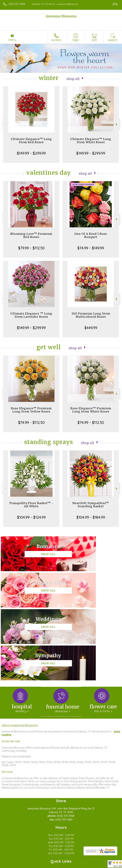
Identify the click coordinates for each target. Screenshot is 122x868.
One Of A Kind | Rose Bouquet (91, 235)
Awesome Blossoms (61, 16)
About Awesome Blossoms (20, 652)
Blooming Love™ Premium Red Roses (31, 235)
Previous (5, 124)
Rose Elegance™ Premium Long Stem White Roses (91, 410)
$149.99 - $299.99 (31, 153)
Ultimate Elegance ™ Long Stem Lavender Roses (31, 315)
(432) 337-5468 (17, 4)
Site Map (73, 866)
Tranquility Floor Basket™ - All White (31, 505)
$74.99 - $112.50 (31, 422)
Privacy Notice (31, 866)
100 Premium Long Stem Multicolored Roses (91, 315)
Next (117, 124)
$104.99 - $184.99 (91, 517)
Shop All (73, 79)
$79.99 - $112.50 (31, 248)
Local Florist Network (53, 866)
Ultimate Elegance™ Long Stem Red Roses (31, 141)
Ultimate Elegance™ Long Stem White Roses (91, 141)
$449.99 (91, 328)
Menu (12, 40)
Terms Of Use (12, 866)
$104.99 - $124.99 (31, 517)
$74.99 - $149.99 (91, 248)
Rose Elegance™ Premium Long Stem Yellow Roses (31, 410)
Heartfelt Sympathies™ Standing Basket (91, 505)
